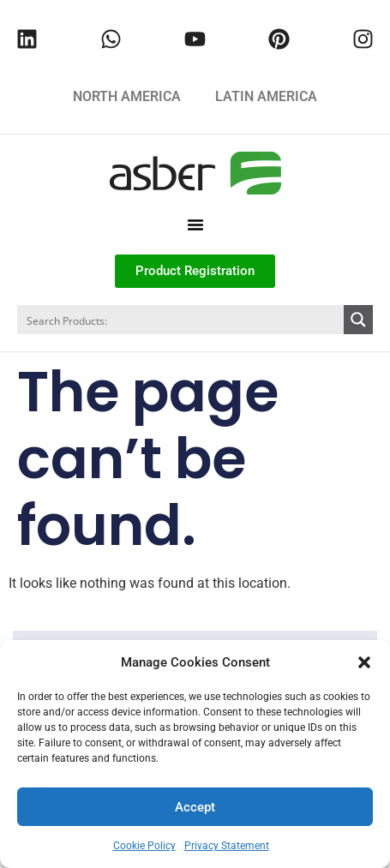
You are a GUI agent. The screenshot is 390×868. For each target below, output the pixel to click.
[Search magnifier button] (358, 320)
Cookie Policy (144, 846)
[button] (364, 662)
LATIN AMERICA (266, 96)
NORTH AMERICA (127, 96)
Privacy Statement (227, 846)
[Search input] (181, 320)
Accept (195, 807)
